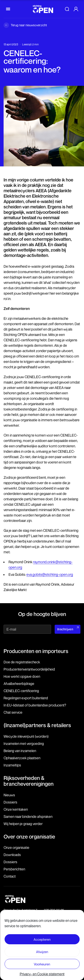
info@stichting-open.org (60, 915)
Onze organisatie (16, 848)
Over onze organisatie (29, 837)
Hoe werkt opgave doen (22, 676)
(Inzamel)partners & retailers (37, 725)
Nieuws (9, 795)
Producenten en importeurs (36, 651)
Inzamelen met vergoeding (24, 744)
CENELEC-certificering (21, 691)
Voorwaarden (42, 946)
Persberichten (14, 869)
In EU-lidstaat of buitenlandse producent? (35, 705)
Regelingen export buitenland (26, 698)
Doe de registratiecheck (22, 662)
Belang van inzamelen (20, 751)
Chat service (13, 712)
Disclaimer (42, 938)
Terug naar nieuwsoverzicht (29, 25)
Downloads (12, 855)
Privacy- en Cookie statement (42, 954)
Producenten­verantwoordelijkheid (29, 669)
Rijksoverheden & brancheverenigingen (29, 781)
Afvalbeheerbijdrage (19, 684)
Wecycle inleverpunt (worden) (26, 736)
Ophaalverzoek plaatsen (22, 758)
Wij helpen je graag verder (23, 824)
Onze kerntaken (16, 809)
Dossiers (10, 802)
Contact (10, 876)
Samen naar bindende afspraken (28, 817)
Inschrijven (65, 629)
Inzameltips (12, 765)
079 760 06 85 (54, 910)
